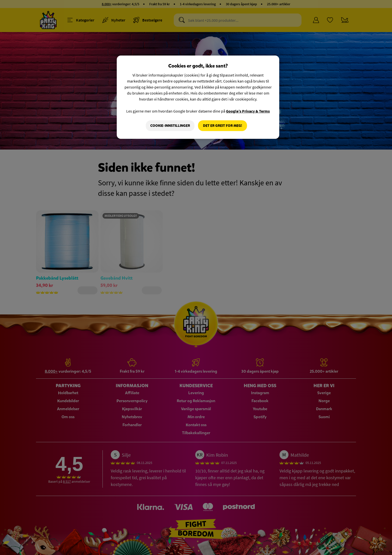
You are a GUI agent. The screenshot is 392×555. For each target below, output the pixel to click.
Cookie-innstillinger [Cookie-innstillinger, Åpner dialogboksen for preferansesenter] (170, 126)
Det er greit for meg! (222, 126)
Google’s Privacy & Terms (248, 111)
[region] (198, 97)
